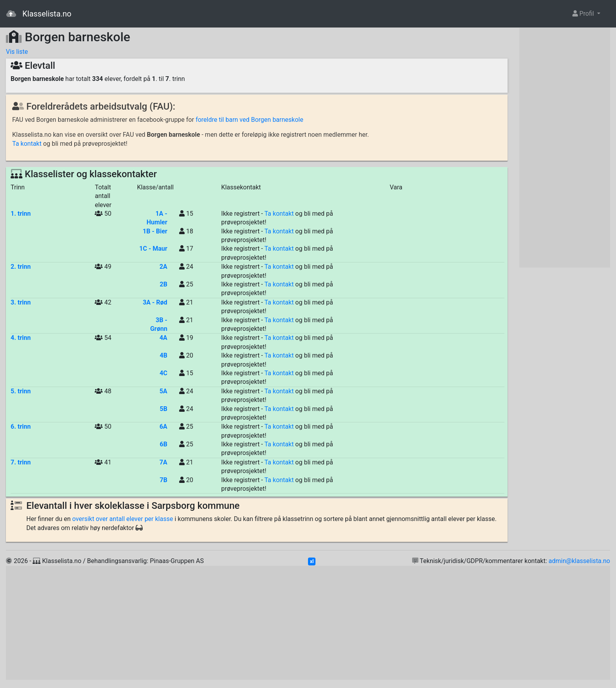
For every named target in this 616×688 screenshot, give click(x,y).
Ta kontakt (27, 144)
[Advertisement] (565, 148)
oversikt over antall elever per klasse (123, 519)
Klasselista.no (39, 14)
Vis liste (17, 52)
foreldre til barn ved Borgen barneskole (249, 120)
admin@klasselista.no (579, 561)
